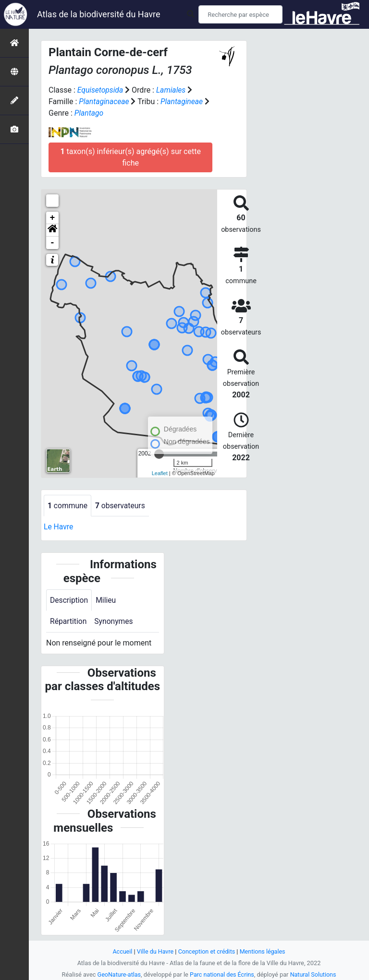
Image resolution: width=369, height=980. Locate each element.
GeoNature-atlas (118, 974)
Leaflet (160, 473)
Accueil (121, 951)
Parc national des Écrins (222, 974)
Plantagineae (183, 102)
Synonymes (115, 622)
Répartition (69, 622)
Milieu (107, 600)
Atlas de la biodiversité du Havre (99, 14)
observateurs (122, 506)
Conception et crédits (207, 951)
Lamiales (172, 90)
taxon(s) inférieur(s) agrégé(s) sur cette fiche (130, 157)
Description (69, 600)
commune (68, 506)
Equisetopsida (101, 90)
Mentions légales (264, 951)
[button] (52, 230)
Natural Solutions (314, 974)
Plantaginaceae (105, 102)
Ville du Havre (154, 951)
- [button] (53, 243)
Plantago (89, 113)
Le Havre (59, 527)
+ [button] (53, 218)
